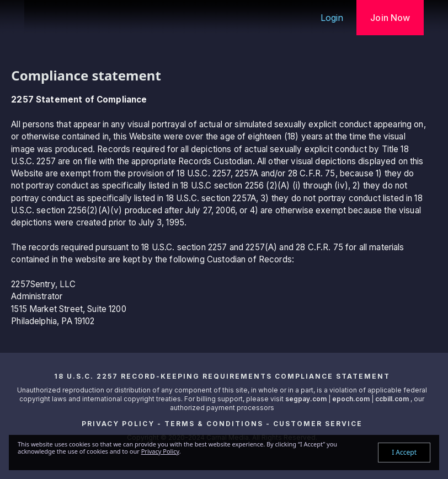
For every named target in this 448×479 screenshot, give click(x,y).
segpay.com (307, 399)
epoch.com (351, 399)
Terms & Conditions (214, 424)
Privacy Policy (118, 424)
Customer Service (318, 424)
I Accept (404, 452)
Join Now (390, 18)
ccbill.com (392, 399)
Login (332, 18)
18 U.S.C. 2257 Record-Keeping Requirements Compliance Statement (222, 376)
